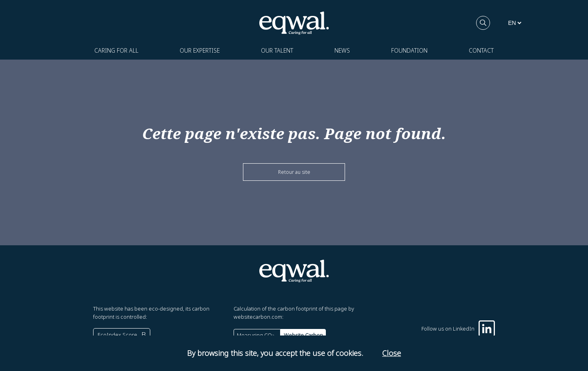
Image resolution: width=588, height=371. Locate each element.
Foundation (409, 50)
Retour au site (294, 172)
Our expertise (200, 50)
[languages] (514, 23)
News (342, 50)
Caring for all (116, 50)
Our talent (277, 50)
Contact (481, 50)
